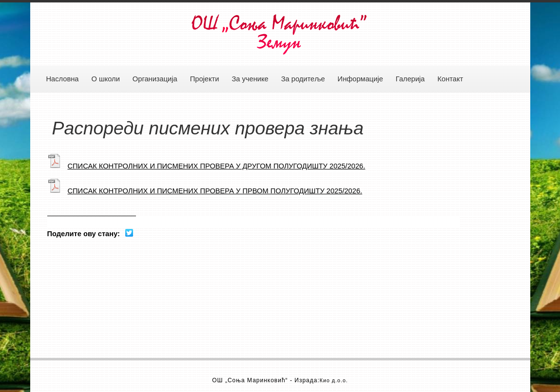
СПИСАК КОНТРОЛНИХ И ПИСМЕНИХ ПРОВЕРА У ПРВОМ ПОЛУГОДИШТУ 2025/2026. (205, 191)
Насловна (63, 79)
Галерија (410, 79)
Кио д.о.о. (334, 380)
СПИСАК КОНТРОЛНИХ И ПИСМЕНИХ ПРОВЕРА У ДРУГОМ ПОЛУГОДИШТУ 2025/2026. (206, 166)
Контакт (451, 79)
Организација (155, 79)
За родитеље (303, 79)
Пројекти (205, 79)
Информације (360, 79)
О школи (105, 79)
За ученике (250, 79)
